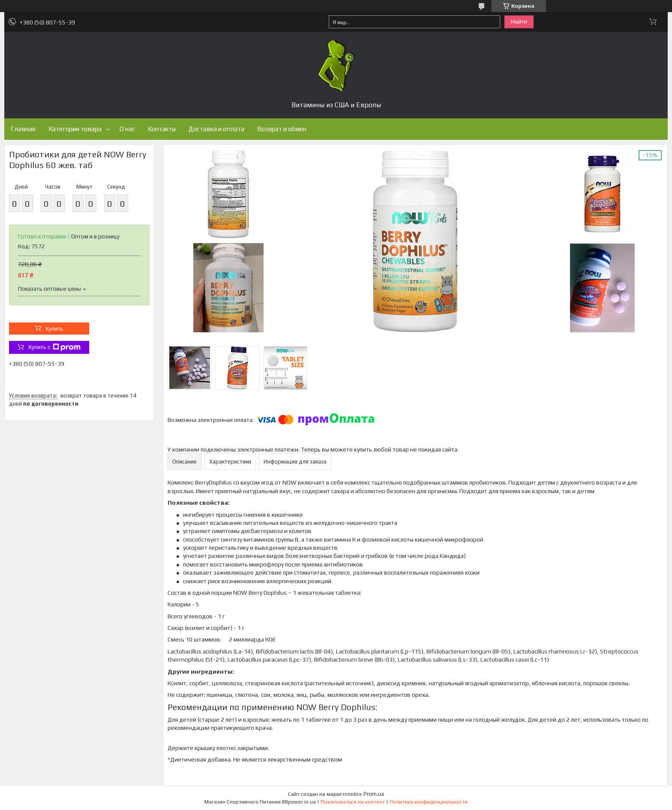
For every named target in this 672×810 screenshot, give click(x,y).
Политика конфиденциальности (429, 802)
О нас (127, 129)
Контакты (162, 129)
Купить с (54, 347)
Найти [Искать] (519, 22)
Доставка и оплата (216, 129)
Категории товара (75, 129)
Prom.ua (374, 794)
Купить (54, 329)
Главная (23, 129)
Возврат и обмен (282, 129)
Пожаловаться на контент (353, 802)
